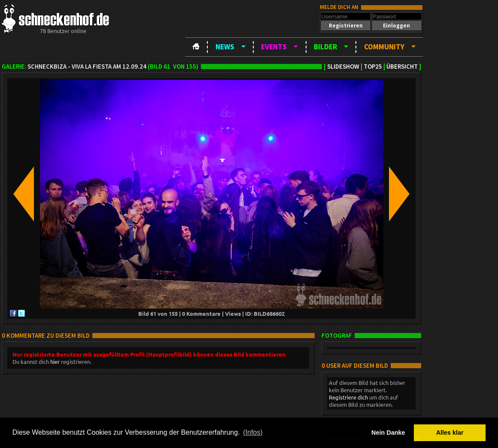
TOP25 (373, 67)
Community (384, 47)
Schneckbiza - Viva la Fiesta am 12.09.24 (87, 67)
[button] (346, 26)
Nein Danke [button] (388, 433)
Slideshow (343, 67)
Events (274, 47)
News (225, 47)
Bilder (325, 47)
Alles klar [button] (450, 433)
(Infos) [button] (253, 432)
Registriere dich (348, 397)
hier (55, 362)
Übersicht (402, 67)
